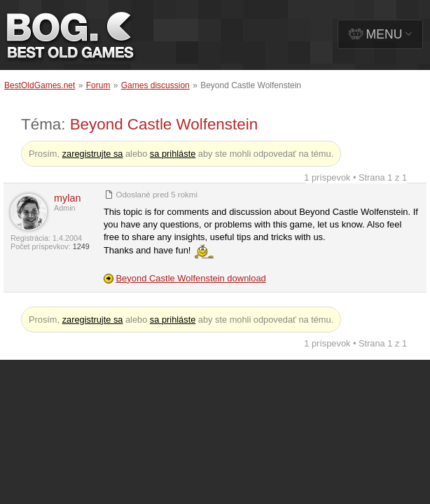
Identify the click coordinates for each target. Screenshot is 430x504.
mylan (67, 198)
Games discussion (155, 85)
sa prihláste (173, 154)
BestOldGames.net (40, 85)
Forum (98, 85)
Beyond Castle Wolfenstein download (190, 278)
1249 (81, 246)
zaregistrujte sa (93, 154)
